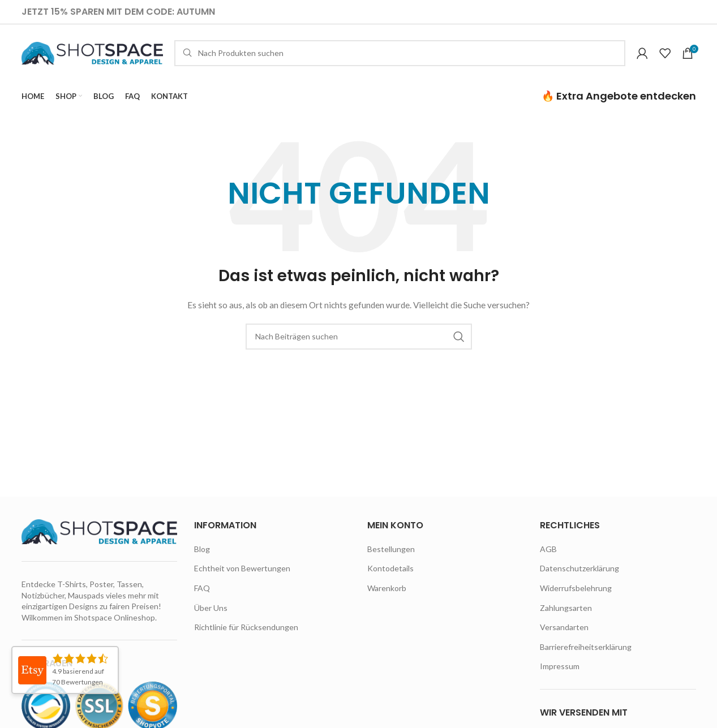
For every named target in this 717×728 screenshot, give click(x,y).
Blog (202, 550)
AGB (548, 550)
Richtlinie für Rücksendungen (246, 628)
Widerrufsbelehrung (576, 589)
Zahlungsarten (566, 609)
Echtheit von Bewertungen (242, 569)
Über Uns (211, 609)
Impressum (560, 667)
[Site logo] (92, 53)
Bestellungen (391, 550)
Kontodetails (390, 569)
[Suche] (400, 54)
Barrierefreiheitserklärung (586, 648)
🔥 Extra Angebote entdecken (619, 97)
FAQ (202, 589)
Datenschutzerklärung (579, 569)
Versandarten (564, 628)
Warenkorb (387, 589)
